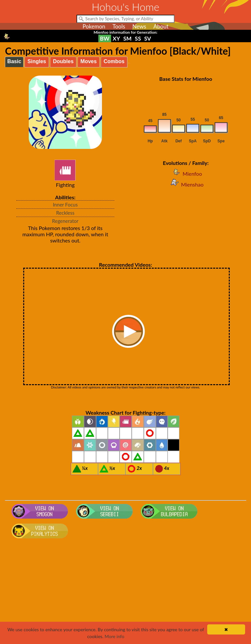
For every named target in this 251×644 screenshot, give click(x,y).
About (161, 26)
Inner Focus (65, 205)
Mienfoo (186, 174)
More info (114, 636)
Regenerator (65, 221)
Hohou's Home (126, 7)
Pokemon (94, 26)
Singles (37, 61)
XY (116, 38)
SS (138, 38)
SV (148, 38)
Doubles (63, 61)
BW (105, 38)
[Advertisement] (126, 593)
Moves (89, 61)
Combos (114, 61)
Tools (119, 26)
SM (127, 38)
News (139, 26)
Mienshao (186, 184)
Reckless (65, 213)
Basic (14, 61)
